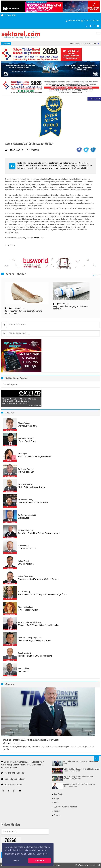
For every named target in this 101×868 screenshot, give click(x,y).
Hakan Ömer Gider (26, 576)
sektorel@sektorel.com (13, 779)
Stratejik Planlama (26, 564)
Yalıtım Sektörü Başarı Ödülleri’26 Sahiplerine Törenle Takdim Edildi (81, 770)
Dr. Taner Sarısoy (25, 500)
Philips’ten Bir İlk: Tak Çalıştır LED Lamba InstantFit (70, 308)
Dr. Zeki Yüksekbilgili (27, 515)
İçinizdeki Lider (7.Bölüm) (29, 610)
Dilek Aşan (23, 454)
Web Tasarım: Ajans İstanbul (87, 865)
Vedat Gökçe (24, 668)
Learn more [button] (42, 854)
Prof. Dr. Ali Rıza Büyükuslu (30, 622)
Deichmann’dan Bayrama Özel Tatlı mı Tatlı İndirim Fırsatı (23, 312)
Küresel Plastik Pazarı (27, 441)
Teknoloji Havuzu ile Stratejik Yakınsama (35, 656)
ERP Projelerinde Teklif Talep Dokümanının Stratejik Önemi (43, 595)
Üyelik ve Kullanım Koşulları (66, 807)
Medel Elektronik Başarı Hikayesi (32, 487)
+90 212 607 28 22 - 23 (13, 773)
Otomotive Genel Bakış (28, 426)
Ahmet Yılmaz (24, 423)
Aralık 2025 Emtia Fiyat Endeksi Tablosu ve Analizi (39, 533)
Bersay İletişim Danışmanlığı (32, 238)
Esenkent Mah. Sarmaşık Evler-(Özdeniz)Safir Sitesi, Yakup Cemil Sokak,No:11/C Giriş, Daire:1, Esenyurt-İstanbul (22, 765)
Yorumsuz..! (23, 671)
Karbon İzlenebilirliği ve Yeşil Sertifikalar (35, 457)
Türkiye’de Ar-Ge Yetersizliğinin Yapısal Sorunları (38, 625)
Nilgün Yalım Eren (26, 607)
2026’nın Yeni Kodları (27, 549)
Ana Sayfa (58, 794)
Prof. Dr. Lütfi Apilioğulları (29, 638)
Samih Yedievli (24, 653)
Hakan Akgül (23, 561)
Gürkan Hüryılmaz (26, 530)
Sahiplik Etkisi (24, 518)
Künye (57, 798)
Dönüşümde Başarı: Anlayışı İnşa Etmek (35, 641)
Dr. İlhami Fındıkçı (26, 469)
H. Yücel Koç (23, 546)
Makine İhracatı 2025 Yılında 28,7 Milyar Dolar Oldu (31, 740)
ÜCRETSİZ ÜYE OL (90, 21)
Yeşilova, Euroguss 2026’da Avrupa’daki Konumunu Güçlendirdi (78, 778)
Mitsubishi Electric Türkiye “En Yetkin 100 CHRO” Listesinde (79, 785)
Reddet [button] (16, 861)
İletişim (57, 811)
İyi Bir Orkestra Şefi (26, 472)
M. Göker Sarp (24, 592)
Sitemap (58, 815)
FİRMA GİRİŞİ (73, 21)
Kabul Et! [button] (40, 861)
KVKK (56, 803)
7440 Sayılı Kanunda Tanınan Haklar (33, 503)
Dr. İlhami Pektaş (25, 484)
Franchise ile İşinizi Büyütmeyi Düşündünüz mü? (38, 579)
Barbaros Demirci (26, 438)
